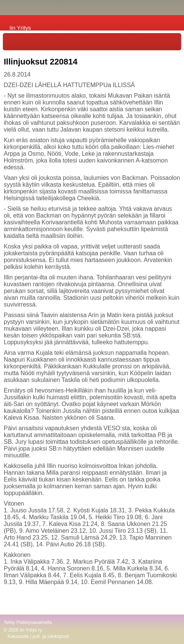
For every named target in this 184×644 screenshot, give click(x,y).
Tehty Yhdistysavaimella (28, 623)
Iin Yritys (20, 28)
